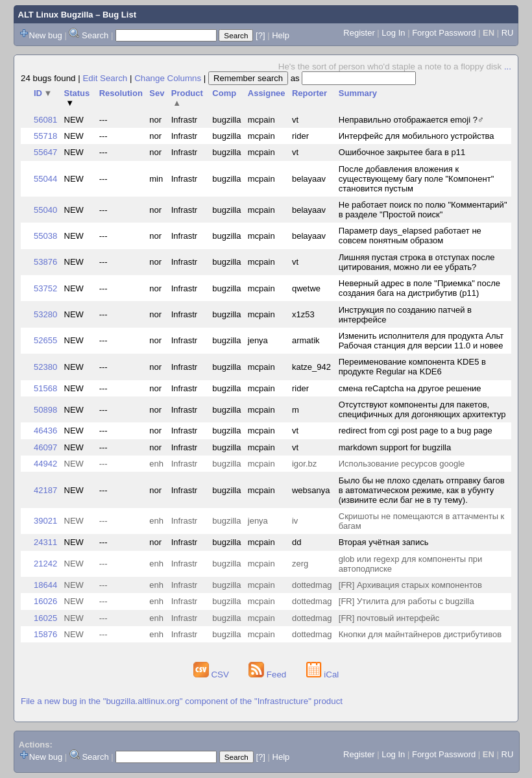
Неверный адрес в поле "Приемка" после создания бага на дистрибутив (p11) (419, 288)
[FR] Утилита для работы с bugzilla (406, 601)
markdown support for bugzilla (395, 447)
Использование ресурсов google (402, 464)
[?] (260, 35)
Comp (224, 93)
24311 (45, 542)
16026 (45, 601)
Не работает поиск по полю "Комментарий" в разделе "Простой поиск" (423, 210)
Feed (269, 675)
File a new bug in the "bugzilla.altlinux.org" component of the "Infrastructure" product (182, 701)
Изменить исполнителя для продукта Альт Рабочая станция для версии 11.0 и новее (421, 341)
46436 (45, 431)
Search (95, 35)
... (508, 67)
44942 (45, 464)
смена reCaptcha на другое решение (410, 388)
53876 (45, 262)
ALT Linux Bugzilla (56, 15)
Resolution (121, 93)
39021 (45, 521)
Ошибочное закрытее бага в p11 (402, 152)
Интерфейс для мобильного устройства (417, 136)
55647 (45, 152)
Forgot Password (444, 33)
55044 (45, 179)
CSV (212, 675)
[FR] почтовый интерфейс (389, 618)
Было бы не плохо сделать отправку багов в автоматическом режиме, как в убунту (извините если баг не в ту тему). (422, 490)
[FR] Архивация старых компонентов (410, 585)
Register (359, 33)
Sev (157, 93)
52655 (45, 340)
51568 (45, 388)
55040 (45, 210)
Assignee (267, 93)
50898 (45, 410)
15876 (45, 634)
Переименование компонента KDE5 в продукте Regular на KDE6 (412, 367)
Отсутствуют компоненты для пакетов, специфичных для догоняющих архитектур (422, 409)
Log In (393, 33)
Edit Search (105, 78)
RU (508, 33)
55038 (45, 236)
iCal (323, 675)
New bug (46, 35)
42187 (45, 490)
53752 (45, 288)
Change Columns (168, 78)
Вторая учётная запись (384, 542)
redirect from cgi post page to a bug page (416, 431)
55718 (45, 136)
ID (43, 93)
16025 (45, 618)
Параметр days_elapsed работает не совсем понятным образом (410, 236)
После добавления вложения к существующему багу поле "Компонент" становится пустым (417, 179)
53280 (45, 314)
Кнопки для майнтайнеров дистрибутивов (420, 634)
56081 (45, 120)
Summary (358, 93)
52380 (45, 367)
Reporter (309, 93)
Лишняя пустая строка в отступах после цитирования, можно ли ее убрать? (417, 262)
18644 (45, 585)
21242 (45, 564)
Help (281, 35)
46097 (45, 447)
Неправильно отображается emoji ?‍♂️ (411, 120)
